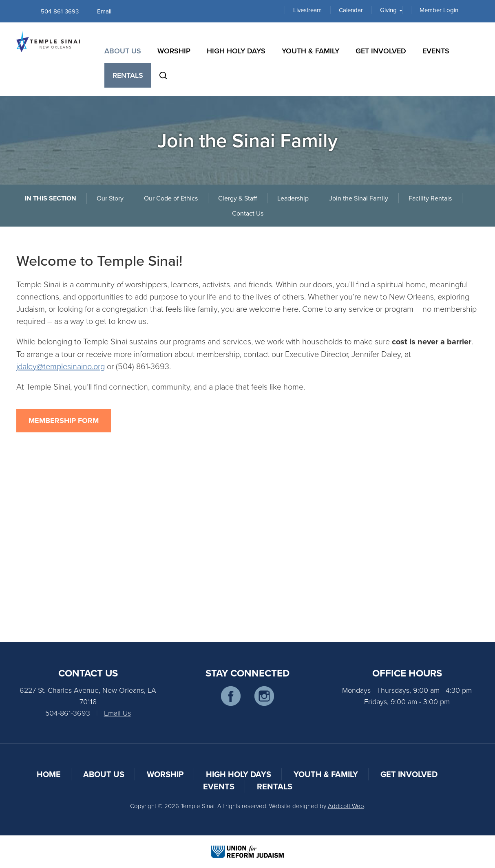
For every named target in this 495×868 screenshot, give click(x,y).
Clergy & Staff (238, 198)
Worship (174, 51)
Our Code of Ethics (171, 198)
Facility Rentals (430, 198)
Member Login (439, 10)
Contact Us (248, 213)
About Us (123, 51)
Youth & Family (310, 51)
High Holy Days (236, 51)
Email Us (117, 713)
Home (49, 774)
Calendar (351, 10)
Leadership (293, 198)
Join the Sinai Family (359, 198)
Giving (391, 10)
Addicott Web (346, 806)
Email (104, 11)
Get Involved (381, 51)
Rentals (128, 75)
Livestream (307, 10)
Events (436, 51)
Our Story (110, 198)
